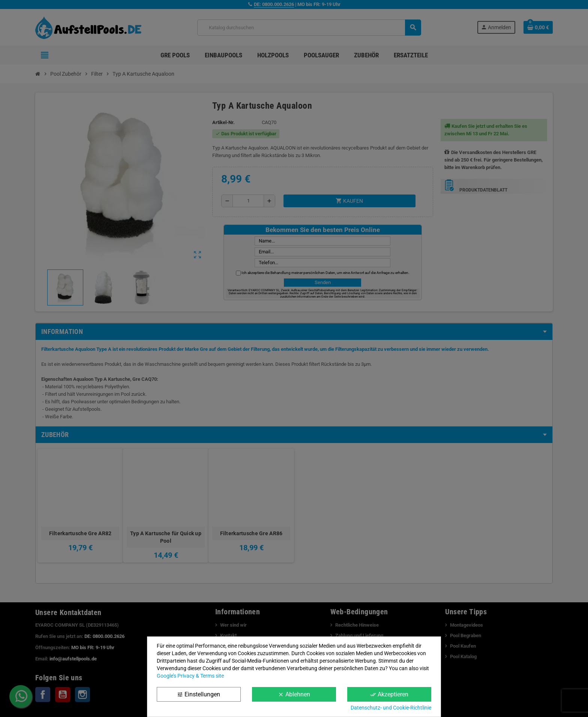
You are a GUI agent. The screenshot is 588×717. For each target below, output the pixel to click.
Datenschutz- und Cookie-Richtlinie (391, 708)
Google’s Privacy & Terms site (190, 676)
